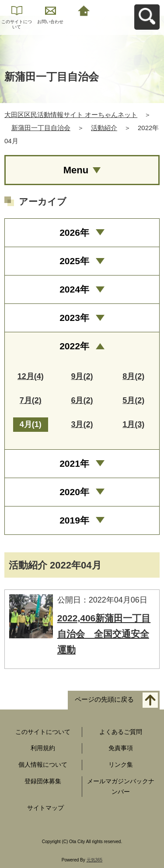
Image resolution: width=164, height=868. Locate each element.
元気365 (95, 860)
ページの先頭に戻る (104, 699)
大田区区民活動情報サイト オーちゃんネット (71, 115)
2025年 (74, 261)
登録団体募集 (43, 781)
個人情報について (43, 765)
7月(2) (31, 400)
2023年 (74, 318)
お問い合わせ (50, 22)
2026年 (74, 232)
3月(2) (82, 424)
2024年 (74, 289)
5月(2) (133, 400)
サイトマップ (45, 808)
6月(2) (82, 400)
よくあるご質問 (121, 732)
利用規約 (43, 748)
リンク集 (121, 765)
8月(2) (133, 376)
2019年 (74, 520)
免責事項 (121, 748)
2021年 (74, 463)
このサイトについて (17, 24)
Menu (76, 170)
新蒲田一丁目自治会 (41, 128)
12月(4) (31, 376)
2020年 (74, 492)
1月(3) (133, 424)
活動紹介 (104, 128)
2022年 (74, 346)
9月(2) (82, 376)
